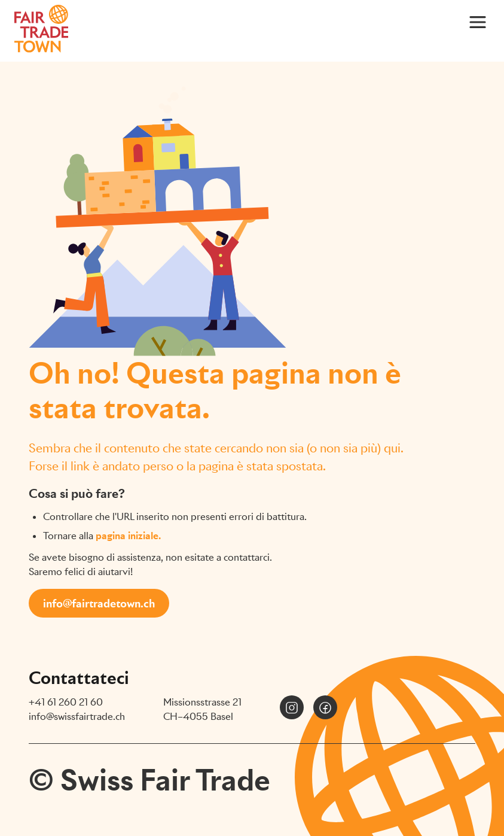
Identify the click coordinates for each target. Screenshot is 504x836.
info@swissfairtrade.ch (77, 717)
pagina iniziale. (128, 536)
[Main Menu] (478, 22)
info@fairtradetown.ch (99, 604)
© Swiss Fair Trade (149, 780)
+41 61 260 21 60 (66, 702)
